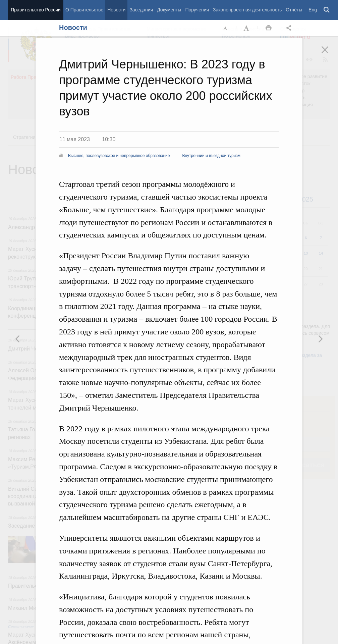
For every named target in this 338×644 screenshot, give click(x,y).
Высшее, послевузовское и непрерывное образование (119, 156)
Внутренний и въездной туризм (211, 156)
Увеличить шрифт (247, 28)
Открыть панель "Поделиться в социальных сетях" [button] (290, 28)
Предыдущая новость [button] (320, 339)
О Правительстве (84, 10)
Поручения (197, 10)
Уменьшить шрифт (226, 28)
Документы (169, 10)
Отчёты (294, 10)
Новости (116, 10)
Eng (313, 10)
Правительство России (36, 10)
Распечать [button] (269, 28)
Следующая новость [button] (18, 339)
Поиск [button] (327, 10)
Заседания (141, 10)
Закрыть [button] (330, 54)
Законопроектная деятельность (247, 10)
